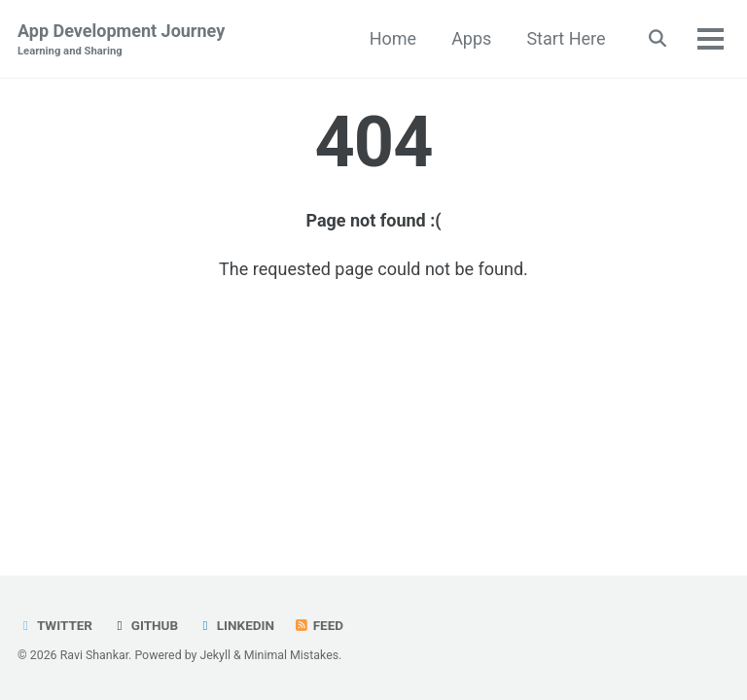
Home (393, 38)
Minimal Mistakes (291, 655)
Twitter (55, 625)
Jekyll (215, 655)
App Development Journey (121, 40)
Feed (318, 625)
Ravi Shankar (94, 655)
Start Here (566, 38)
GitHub (144, 625)
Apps (471, 38)
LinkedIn (236, 625)
